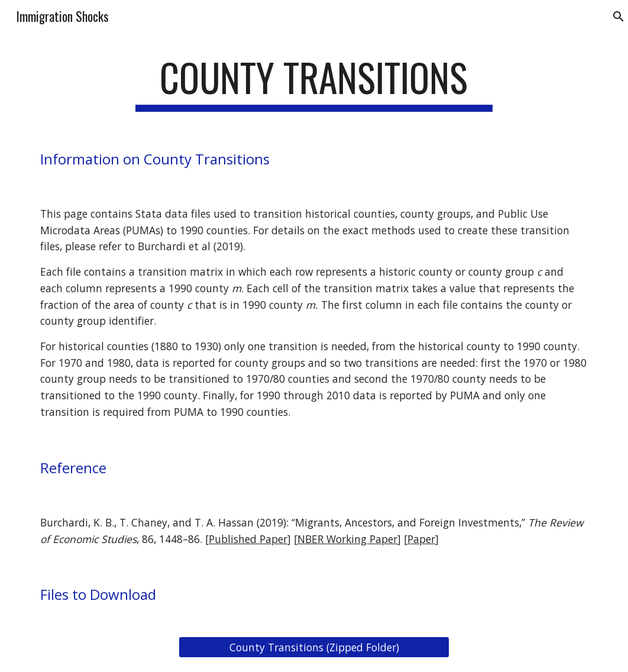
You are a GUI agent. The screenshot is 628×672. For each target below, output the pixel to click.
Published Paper (248, 539)
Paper (421, 539)
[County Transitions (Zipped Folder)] (314, 647)
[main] (314, 83)
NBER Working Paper (347, 539)
